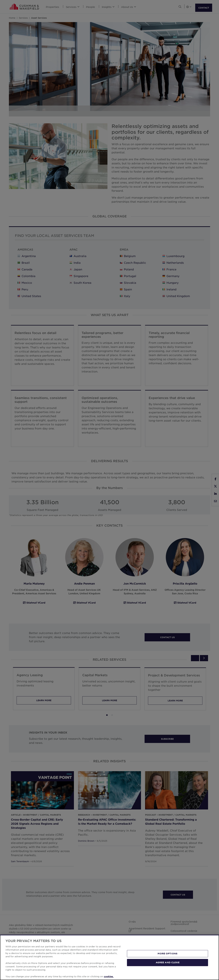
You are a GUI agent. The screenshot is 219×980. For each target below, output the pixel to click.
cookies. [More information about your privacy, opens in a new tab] (109, 976)
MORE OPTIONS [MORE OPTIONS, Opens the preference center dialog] (168, 953)
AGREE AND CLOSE (168, 962)
